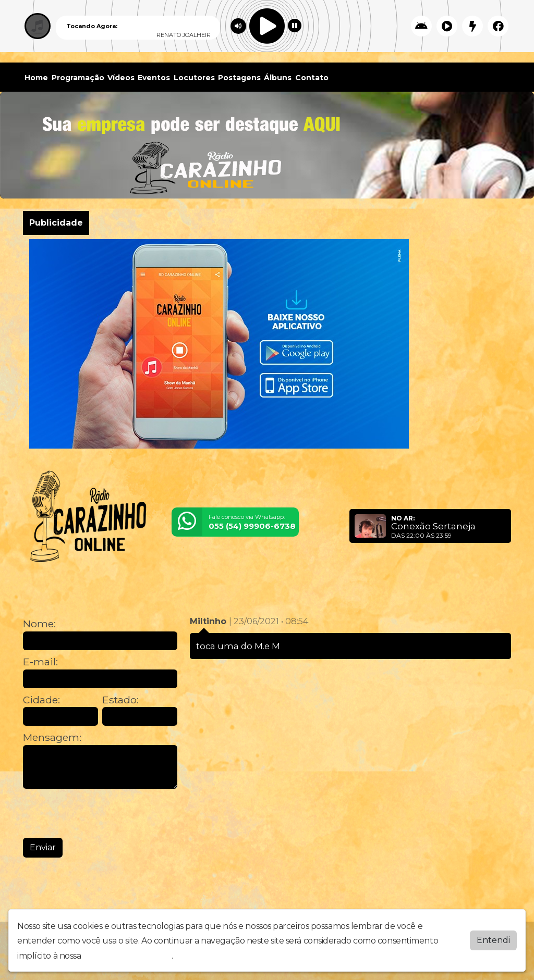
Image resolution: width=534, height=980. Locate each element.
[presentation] (102, 813)
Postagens (239, 78)
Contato (312, 78)
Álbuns (278, 78)
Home (36, 78)
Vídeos (121, 78)
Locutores (194, 78)
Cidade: (41, 700)
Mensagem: (52, 737)
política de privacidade (127, 956)
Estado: (120, 700)
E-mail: (40, 662)
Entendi (493, 940)
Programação (78, 78)
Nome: (39, 624)
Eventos (154, 78)
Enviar (43, 847)
